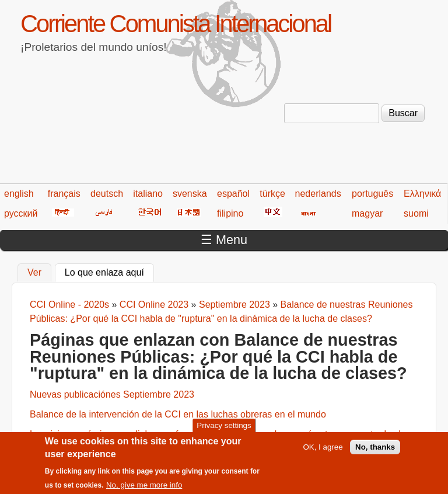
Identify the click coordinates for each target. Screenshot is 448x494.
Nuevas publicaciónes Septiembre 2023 (112, 394)
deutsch (107, 194)
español (233, 194)
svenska (190, 194)
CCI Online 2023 (154, 305)
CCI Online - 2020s (69, 305)
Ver (34, 272)
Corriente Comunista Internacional (176, 24)
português (372, 194)
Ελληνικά (422, 194)
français (64, 194)
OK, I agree (323, 452)
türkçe (272, 194)
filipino (230, 213)
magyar (367, 213)
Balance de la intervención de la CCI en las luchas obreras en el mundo (178, 414)
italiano (148, 194)
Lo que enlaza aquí (109, 271)
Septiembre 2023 (235, 305)
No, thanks (375, 452)
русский (21, 213)
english (19, 194)
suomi (416, 213)
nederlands (318, 194)
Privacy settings (224, 429)
